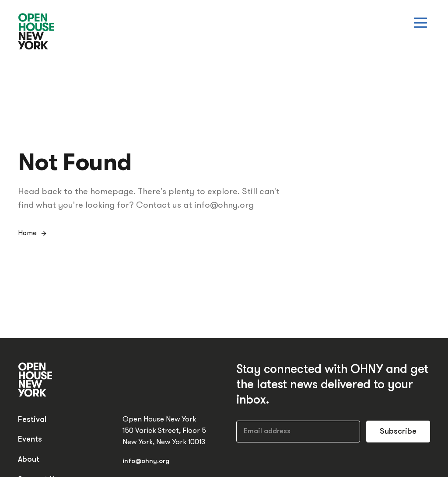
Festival (32, 420)
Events (30, 440)
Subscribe (398, 432)
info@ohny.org (146, 461)
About (29, 460)
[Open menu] (420, 23)
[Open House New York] (37, 32)
